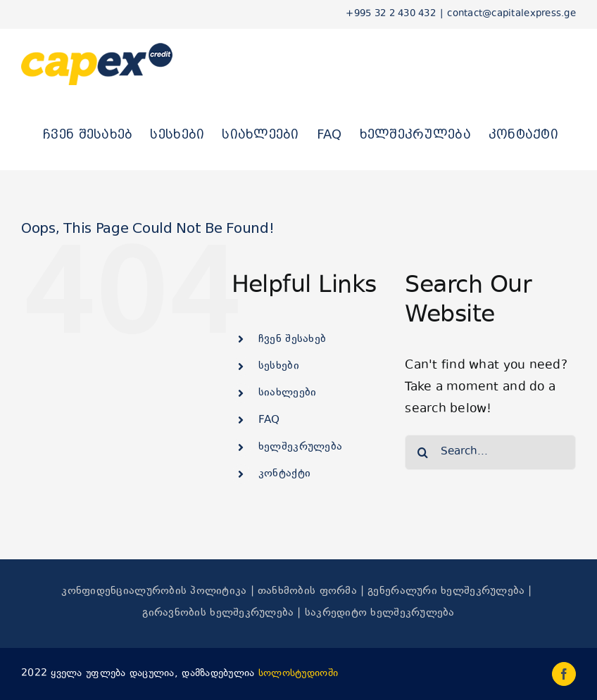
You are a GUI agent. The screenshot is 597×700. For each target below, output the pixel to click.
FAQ (269, 420)
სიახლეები (287, 393)
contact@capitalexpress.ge (511, 14)
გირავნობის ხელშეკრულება (218, 613)
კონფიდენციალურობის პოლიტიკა (154, 591)
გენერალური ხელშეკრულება (446, 591)
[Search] (422, 452)
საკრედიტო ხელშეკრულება (380, 613)
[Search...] (490, 452)
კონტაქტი (284, 474)
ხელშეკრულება (300, 447)
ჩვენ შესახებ (292, 339)
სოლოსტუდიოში (298, 674)
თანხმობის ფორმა (307, 591)
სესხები (279, 366)
